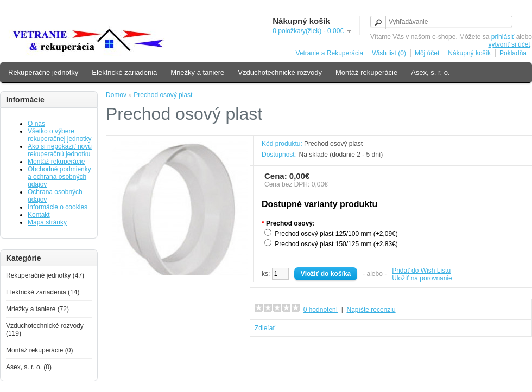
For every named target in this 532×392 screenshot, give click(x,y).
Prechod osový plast (163, 95)
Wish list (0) (389, 53)
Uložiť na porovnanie (422, 278)
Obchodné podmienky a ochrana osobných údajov (59, 177)
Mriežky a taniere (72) (37, 309)
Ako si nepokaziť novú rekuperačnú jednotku (60, 150)
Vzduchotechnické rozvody (280, 72)
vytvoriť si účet (509, 44)
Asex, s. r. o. (430, 72)
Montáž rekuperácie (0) (39, 350)
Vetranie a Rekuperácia (329, 53)
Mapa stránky (47, 222)
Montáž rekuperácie (366, 72)
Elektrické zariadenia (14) (43, 292)
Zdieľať (265, 328)
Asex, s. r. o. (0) (29, 367)
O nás (36, 124)
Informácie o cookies (58, 207)
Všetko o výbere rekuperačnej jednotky (59, 135)
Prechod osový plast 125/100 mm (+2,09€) (336, 234)
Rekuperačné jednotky (43, 72)
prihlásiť (503, 37)
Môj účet (427, 53)
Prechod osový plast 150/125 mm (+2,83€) (336, 244)
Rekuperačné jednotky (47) (45, 275)
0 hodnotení (321, 310)
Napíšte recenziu (371, 310)
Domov (116, 95)
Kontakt (39, 215)
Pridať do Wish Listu (421, 271)
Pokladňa (513, 53)
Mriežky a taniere (197, 72)
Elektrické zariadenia (124, 72)
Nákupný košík (469, 53)
